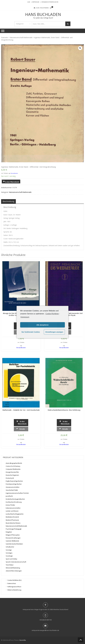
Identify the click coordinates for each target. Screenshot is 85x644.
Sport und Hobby (11, 559)
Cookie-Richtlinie (52, 314)
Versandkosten (14, 173)
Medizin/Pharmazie (12, 520)
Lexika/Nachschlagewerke (15, 514)
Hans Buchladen (43, 14)
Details (22, 429)
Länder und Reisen (12, 511)
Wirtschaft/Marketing (13, 568)
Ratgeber (9, 532)
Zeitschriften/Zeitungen (14, 571)
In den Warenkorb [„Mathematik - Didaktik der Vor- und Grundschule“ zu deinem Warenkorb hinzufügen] (22, 423)
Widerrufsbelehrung (14, 590)
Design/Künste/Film (12, 472)
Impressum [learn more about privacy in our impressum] (25, 317)
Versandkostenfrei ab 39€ (50, 2)
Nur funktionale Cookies (31, 332)
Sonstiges (9, 553)
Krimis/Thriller (10, 505)
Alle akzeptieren (42, 325)
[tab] (8, 201)
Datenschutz (12, 583)
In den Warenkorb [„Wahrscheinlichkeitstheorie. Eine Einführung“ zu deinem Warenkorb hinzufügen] (65, 423)
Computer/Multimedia (13, 469)
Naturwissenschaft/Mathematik (21, 37)
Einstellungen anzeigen (54, 332)
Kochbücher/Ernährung (14, 502)
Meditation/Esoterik (12, 517)
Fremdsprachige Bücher (14, 484)
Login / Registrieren (42, 8)
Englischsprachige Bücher (14, 481)
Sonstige (9, 550)
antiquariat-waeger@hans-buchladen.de (45, 630)
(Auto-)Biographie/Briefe (14, 463)
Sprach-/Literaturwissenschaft (16, 562)
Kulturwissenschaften (13, 508)
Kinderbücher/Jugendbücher (15, 499)
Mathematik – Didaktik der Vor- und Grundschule (21, 410)
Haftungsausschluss (14, 587)
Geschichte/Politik (12, 490)
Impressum (36, 2)
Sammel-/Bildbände (12, 541)
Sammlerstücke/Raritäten (14, 544)
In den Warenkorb (12, 182)
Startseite (5, 37)
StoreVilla (23, 640)
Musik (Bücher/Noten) (13, 523)
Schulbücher (10, 547)
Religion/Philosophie (13, 535)
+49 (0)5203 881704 (45, 620)
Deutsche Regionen (12, 475)
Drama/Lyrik (10, 478)
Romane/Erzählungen (13, 538)
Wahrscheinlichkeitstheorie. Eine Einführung (64, 410)
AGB (29, 2)
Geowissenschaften (13, 487)
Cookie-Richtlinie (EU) (14, 580)
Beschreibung (8, 201)
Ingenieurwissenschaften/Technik (17, 493)
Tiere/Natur (10, 565)
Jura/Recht (9, 496)
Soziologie (9, 556)
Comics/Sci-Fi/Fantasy (13, 466)
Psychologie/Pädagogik (14, 529)
